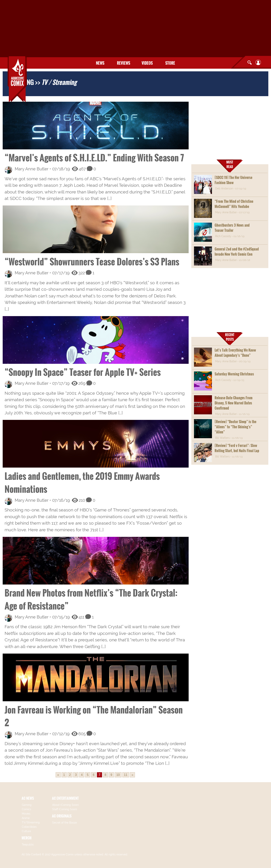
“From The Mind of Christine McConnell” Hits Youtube (234, 204)
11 (126, 775)
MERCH (27, 838)
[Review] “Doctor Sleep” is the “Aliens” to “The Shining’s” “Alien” (235, 427)
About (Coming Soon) (65, 805)
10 (118, 775)
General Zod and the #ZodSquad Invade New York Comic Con (237, 252)
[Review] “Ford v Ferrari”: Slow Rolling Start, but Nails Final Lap (237, 448)
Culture (26, 831)
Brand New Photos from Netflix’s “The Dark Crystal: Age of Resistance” (91, 599)
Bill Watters (222, 438)
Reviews (124, 63)
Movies (26, 814)
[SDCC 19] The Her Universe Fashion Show (233, 180)
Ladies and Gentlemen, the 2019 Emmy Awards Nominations (82, 482)
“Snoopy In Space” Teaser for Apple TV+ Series (83, 372)
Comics (26, 809)
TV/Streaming (31, 822)
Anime (26, 818)
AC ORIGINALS (62, 816)
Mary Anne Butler (32, 169)
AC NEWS (28, 798)
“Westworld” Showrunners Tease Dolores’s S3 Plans (92, 261)
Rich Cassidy (223, 236)
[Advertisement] (135, 29)
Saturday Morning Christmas (234, 374)
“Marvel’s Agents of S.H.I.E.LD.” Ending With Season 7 (94, 157)
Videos (147, 63)
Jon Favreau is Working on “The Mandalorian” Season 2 (94, 716)
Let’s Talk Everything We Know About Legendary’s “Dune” (235, 353)
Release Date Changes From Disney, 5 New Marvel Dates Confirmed (234, 403)
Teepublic (28, 845)
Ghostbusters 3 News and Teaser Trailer (232, 228)
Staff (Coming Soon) (65, 809)
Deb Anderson (224, 188)
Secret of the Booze (65, 823)
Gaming (27, 805)
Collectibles (29, 827)
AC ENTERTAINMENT (65, 798)
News (100, 63)
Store (170, 63)
